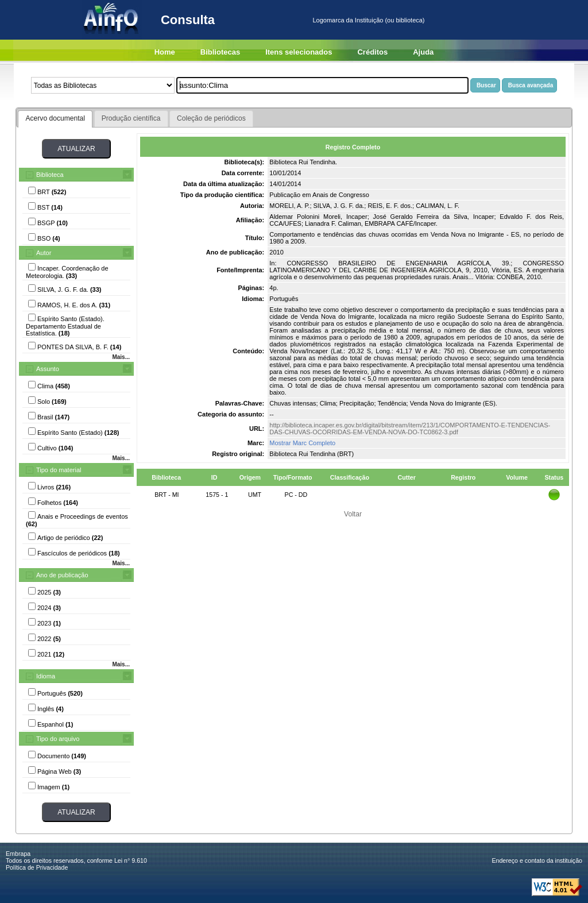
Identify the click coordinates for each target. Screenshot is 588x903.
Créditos (372, 52)
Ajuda (423, 52)
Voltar (353, 514)
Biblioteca (50, 175)
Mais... (121, 357)
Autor (44, 253)
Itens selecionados (299, 52)
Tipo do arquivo (58, 739)
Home (165, 52)
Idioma (46, 676)
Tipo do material (59, 470)
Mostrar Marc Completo (302, 443)
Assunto (48, 369)
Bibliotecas (220, 52)
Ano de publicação (62, 575)
